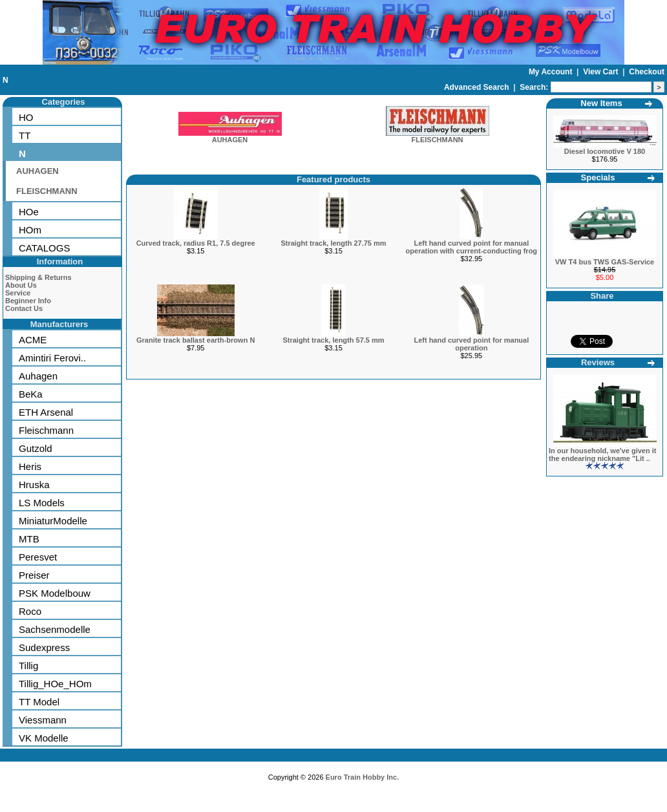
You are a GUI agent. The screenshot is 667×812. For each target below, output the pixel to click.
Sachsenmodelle (55, 629)
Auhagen (38, 376)
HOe (29, 212)
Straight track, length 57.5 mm (333, 340)
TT (25, 135)
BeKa (31, 394)
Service (18, 293)
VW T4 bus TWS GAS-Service (605, 262)
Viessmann (43, 720)
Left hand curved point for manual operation (471, 344)
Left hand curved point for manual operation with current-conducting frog (472, 247)
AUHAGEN (37, 171)
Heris (30, 466)
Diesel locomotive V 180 (605, 151)
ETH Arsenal (46, 412)
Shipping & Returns (38, 277)
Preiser (34, 575)
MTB (29, 539)
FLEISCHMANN (47, 191)
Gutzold (36, 448)
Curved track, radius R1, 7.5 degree (196, 243)
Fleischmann (46, 430)
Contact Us (24, 308)
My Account (552, 72)
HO (26, 117)
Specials (598, 177)
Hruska (34, 485)
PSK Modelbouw (55, 593)
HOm (30, 230)
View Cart (602, 72)
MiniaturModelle (53, 521)
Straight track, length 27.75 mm (333, 243)
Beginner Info (28, 301)
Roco (30, 611)
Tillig (28, 666)
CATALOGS (44, 248)
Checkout (647, 72)
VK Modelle (44, 738)
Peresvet (38, 557)
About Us (21, 285)
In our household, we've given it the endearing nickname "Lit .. (602, 454)
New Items (601, 103)
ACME (33, 340)
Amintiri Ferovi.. (52, 358)
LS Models (42, 503)
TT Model (39, 702)
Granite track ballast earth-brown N (196, 340)
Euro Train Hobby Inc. (363, 777)
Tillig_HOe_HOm (55, 684)
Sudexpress (44, 647)
